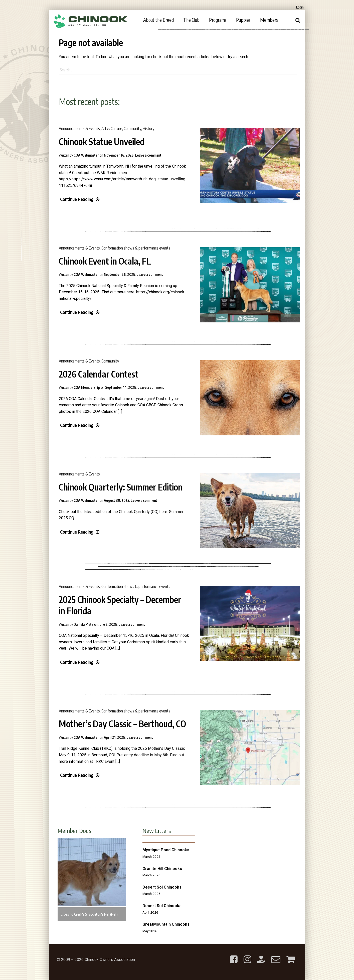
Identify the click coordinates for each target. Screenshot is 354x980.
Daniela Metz (83, 624)
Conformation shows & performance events (136, 248)
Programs (218, 20)
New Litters (157, 830)
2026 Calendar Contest (99, 374)
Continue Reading (80, 199)
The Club (191, 20)
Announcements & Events (79, 129)
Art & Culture (112, 129)
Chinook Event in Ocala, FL (105, 261)
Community (132, 129)
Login (300, 7)
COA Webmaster (86, 155)
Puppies (243, 20)
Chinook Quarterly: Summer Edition (121, 487)
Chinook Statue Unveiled (102, 142)
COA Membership (87, 387)
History (148, 129)
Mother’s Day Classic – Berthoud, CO (122, 724)
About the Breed (158, 20)
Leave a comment (148, 155)
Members (269, 20)
